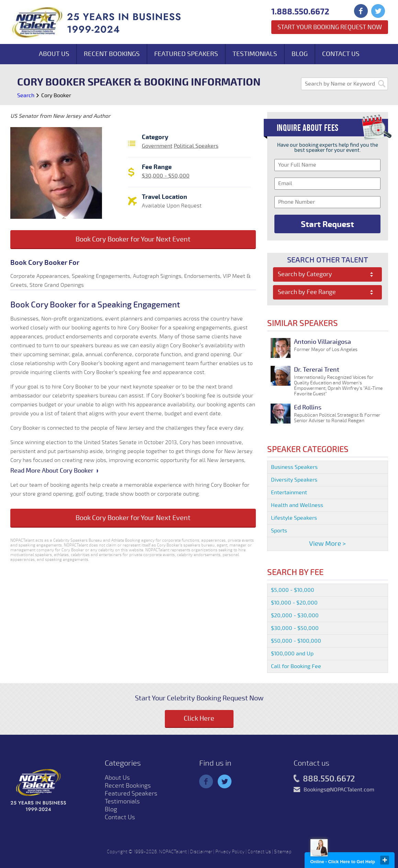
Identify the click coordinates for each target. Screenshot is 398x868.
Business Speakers (294, 467)
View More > (327, 544)
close (385, 860)
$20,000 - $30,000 (295, 616)
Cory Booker (56, 95)
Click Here (199, 718)
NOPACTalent (173, 852)
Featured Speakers (186, 54)
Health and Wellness (297, 505)
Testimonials (255, 54)
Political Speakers (196, 146)
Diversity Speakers (294, 480)
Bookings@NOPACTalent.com (339, 790)
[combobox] (327, 274)
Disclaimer (201, 852)
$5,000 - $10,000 (293, 590)
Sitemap (283, 852)
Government (157, 146)
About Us (54, 54)
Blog (300, 54)
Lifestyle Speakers (294, 518)
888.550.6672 (324, 779)
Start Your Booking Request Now (330, 27)
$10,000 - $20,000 (294, 603)
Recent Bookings (112, 54)
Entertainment (289, 493)
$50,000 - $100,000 (296, 641)
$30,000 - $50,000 (166, 176)
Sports (279, 531)
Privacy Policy (230, 852)
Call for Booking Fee (296, 666)
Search (26, 95)
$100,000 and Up (292, 654)
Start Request (327, 224)
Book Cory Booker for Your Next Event (133, 239)
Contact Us (341, 54)
